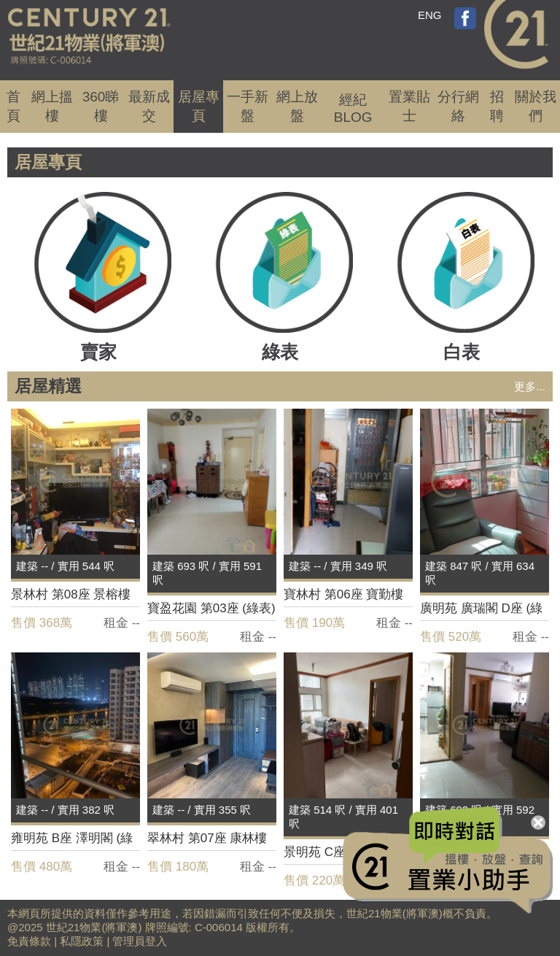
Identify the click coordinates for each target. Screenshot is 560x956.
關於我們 (536, 106)
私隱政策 (82, 941)
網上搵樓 (52, 106)
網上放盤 (297, 106)
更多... (530, 386)
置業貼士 (409, 106)
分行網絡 (458, 106)
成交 (149, 106)
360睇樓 (101, 106)
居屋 (199, 106)
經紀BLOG (353, 108)
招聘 (497, 106)
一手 (248, 106)
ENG (430, 15)
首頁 (13, 106)
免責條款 (29, 941)
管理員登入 (140, 941)
